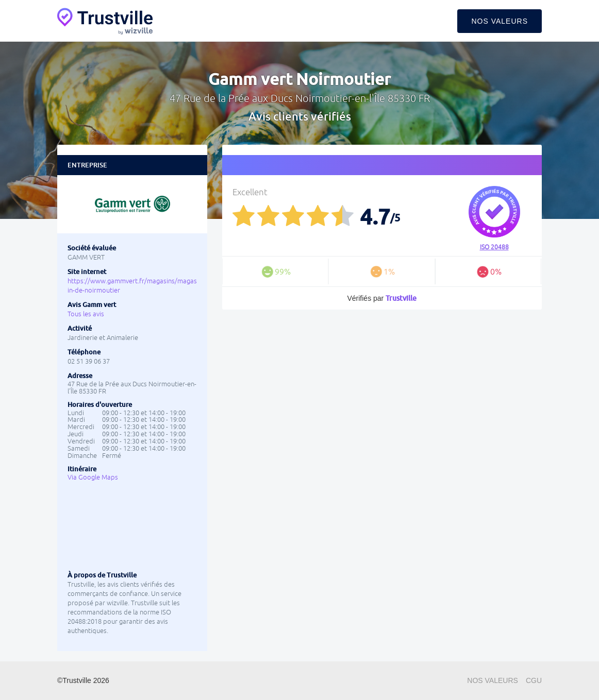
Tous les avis (86, 314)
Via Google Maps (93, 477)
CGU (534, 680)
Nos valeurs (500, 21)
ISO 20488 (494, 247)
